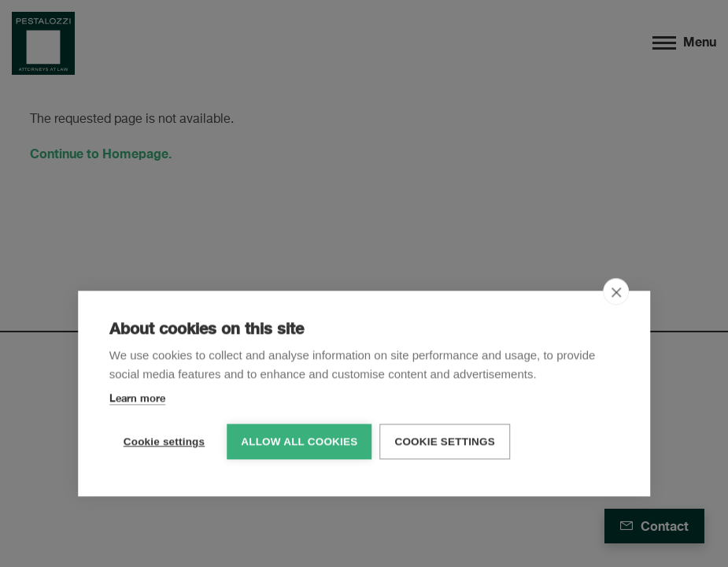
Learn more (137, 397)
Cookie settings (164, 441)
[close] (616, 291)
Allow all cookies (299, 441)
